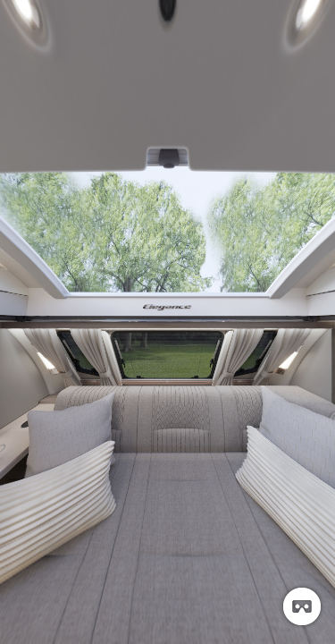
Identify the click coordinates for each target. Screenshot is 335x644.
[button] (302, 606)
